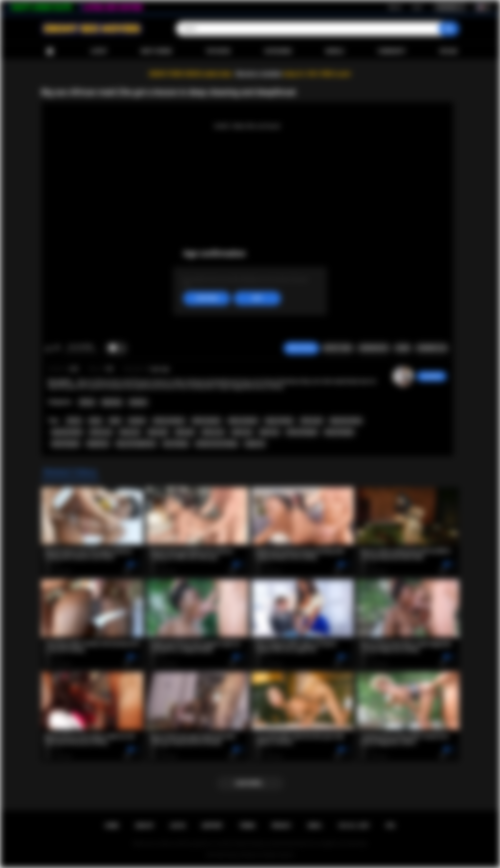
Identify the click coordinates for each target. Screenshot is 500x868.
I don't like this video (57, 348)
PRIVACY (281, 826)
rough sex (255, 444)
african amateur (169, 421)
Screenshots (374, 348)
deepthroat (98, 444)
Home (50, 51)
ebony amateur (243, 421)
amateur (137, 421)
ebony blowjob (339, 432)
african (74, 421)
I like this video (48, 348)
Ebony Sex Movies (243, 855)
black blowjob (66, 444)
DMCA (314, 826)
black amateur (206, 421)
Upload (448, 51)
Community (392, 51)
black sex (269, 432)
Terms (247, 826)
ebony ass (130, 432)
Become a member (259, 74)
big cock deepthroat (136, 444)
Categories (278, 51)
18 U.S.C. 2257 (354, 826)
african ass (101, 432)
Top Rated (218, 51)
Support (212, 826)
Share (402, 348)
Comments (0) (432, 348)
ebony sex (242, 432)
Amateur (138, 402)
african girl (312, 421)
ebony (95, 421)
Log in (417, 7)
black (115, 421)
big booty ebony (346, 421)
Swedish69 (431, 376)
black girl (185, 432)
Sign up (395, 7)
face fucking (175, 444)
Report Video (338, 348)
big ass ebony (279, 421)
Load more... (250, 783)
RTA (391, 826)
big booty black (67, 432)
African (87, 402)
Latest (99, 51)
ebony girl (158, 432)
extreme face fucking (216, 444)
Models (335, 51)
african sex (213, 432)
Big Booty (112, 402)
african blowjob (302, 432)
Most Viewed (156, 51)
